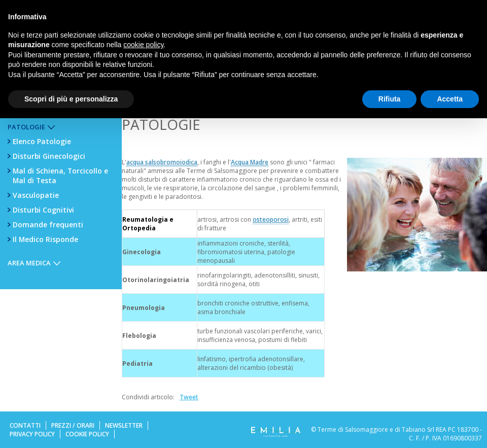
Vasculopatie (36, 195)
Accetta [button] (450, 99)
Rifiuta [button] (390, 99)
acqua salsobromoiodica (162, 162)
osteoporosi (271, 219)
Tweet (189, 397)
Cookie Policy (87, 434)
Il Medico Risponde (45, 239)
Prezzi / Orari (73, 425)
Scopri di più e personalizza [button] (71, 99)
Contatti (25, 425)
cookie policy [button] (143, 45)
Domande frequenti (48, 225)
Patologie (26, 127)
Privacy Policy (32, 434)
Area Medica (29, 263)
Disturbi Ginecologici (49, 156)
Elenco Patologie (42, 141)
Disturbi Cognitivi (43, 210)
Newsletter (124, 425)
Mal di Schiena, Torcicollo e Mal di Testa (60, 176)
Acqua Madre (250, 162)
